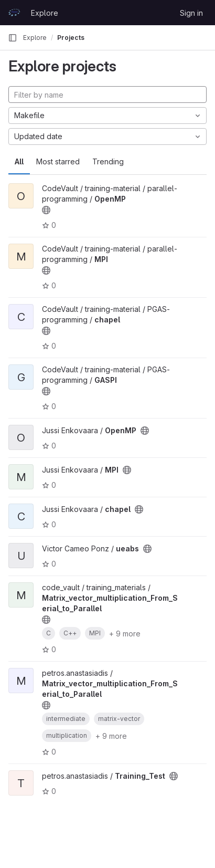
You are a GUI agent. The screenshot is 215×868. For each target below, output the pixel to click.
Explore (45, 13)
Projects (71, 38)
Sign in (191, 13)
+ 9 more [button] (125, 634)
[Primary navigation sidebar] (13, 38)
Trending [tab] (108, 161)
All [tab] (19, 161)
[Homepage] (14, 13)
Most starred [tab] (58, 161)
